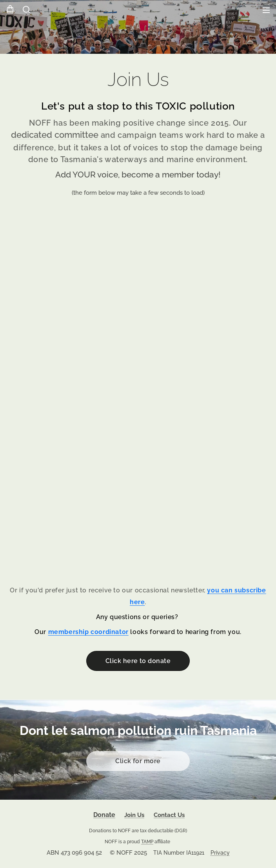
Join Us (134, 815)
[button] (26, 10)
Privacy (220, 853)
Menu (266, 10)
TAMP (147, 842)
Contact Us (169, 815)
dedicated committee (55, 135)
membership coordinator (88, 632)
